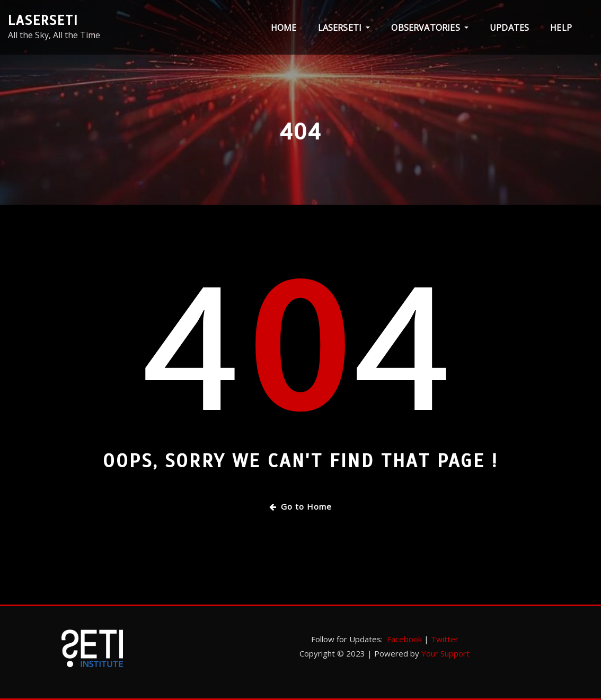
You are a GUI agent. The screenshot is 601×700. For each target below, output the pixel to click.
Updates (509, 28)
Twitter (445, 639)
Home (284, 28)
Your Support (445, 653)
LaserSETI (43, 20)
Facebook (404, 639)
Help (561, 28)
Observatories (430, 28)
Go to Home (301, 506)
